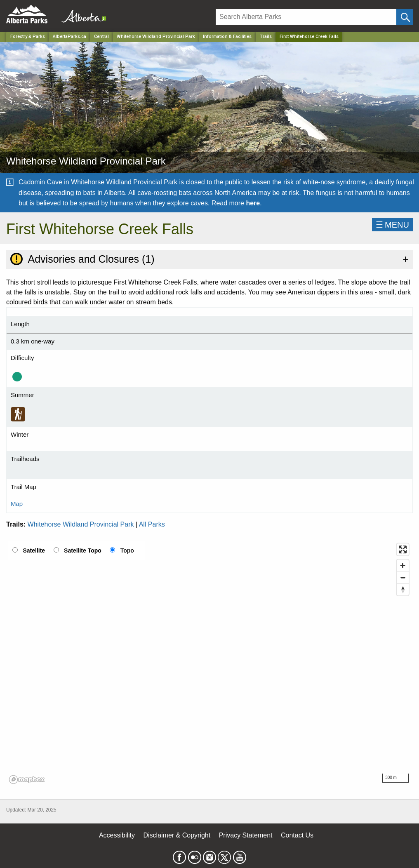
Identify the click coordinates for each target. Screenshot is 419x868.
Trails (266, 36)
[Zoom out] (403, 577)
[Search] (306, 17)
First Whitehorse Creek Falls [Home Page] (309, 36)
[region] (209, 663)
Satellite (34, 550)
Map (17, 504)
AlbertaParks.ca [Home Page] (69, 36)
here (253, 203)
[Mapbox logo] (27, 780)
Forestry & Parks (28, 36)
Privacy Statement (246, 835)
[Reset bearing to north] (403, 589)
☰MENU (392, 225)
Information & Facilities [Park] (227, 36)
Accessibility (117, 835)
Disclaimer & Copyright (177, 835)
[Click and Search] (405, 17)
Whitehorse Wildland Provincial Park (81, 524)
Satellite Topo (83, 550)
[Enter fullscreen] (403, 549)
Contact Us (297, 835)
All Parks (152, 524)
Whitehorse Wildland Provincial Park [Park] (156, 36)
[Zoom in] (403, 566)
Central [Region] (101, 36)
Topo (127, 550)
